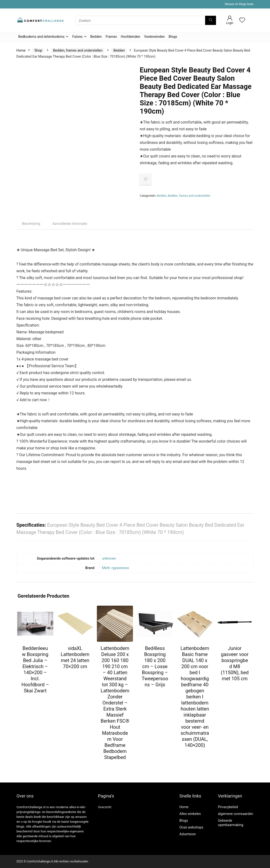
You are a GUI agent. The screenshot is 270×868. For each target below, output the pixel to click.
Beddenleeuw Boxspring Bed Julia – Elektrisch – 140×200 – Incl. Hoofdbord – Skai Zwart (35, 669)
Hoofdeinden (131, 37)
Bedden (96, 37)
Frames (111, 37)
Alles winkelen (190, 814)
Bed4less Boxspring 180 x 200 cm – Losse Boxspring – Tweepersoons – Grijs (155, 666)
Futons (77, 37)
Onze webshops (191, 827)
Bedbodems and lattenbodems (42, 37)
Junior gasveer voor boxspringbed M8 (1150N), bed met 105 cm (235, 663)
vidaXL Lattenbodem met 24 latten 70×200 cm (75, 657)
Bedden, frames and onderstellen (78, 50)
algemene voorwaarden (236, 814)
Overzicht (105, 807)
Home (21, 50)
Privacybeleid (228, 807)
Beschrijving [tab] (31, 224)
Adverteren (188, 834)
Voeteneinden (154, 37)
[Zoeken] (211, 20)
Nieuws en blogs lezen (239, 4)
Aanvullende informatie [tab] (70, 224)
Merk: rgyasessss (116, 568)
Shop (38, 50)
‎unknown (109, 559)
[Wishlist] (242, 21)
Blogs (173, 37)
